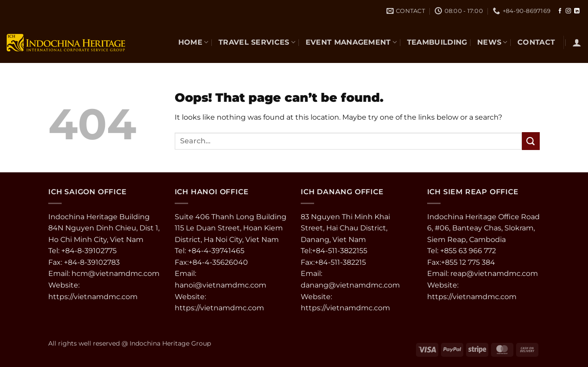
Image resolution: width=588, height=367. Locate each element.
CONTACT (536, 42)
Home (193, 42)
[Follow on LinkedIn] (577, 11)
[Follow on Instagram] (568, 11)
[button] (577, 42)
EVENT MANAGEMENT (351, 42)
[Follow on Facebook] (560, 11)
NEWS (492, 42)
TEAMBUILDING (437, 42)
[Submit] (531, 141)
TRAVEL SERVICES (257, 42)
